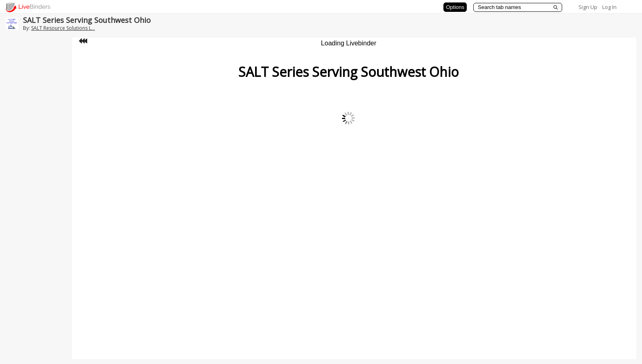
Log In (609, 7)
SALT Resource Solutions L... (63, 28)
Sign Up (588, 7)
